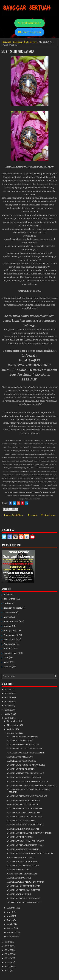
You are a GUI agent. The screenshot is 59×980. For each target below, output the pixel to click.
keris (6, 603)
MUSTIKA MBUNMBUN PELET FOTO (26, 765)
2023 (8, 702)
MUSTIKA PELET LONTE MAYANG (24, 808)
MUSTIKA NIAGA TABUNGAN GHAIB (25, 773)
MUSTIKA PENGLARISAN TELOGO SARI (27, 796)
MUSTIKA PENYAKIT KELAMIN (23, 745)
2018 (7, 942)
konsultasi (9, 612)
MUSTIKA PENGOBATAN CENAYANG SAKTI (29, 833)
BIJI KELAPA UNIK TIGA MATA (22, 804)
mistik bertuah (11, 621)
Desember (13, 721)
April (10, 924)
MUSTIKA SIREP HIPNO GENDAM (24, 777)
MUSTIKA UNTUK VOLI (19, 878)
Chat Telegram (29, 32)
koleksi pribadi (21, 42)
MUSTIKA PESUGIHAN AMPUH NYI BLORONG (30, 853)
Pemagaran (9, 631)
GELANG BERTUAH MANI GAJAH (24, 902)
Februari (12, 932)
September (13, 733)
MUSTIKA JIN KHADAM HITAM (23, 866)
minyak (7, 617)
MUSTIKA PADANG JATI (19, 870)
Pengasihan (9, 635)
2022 (8, 706)
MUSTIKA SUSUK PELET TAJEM (23, 886)
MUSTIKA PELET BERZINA (20, 769)
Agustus (12, 908)
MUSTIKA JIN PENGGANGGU (18, 51)
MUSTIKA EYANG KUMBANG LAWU (25, 825)
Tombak (7, 667)
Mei (9, 920)
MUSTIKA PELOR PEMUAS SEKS (23, 800)
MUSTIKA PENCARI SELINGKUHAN (25, 845)
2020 (8, 714)
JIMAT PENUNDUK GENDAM (22, 874)
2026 (8, 689)
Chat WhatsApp (29, 23)
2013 (7, 962)
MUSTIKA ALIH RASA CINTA (21, 821)
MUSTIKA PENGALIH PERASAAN (24, 898)
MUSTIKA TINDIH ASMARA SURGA (25, 817)
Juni (10, 916)
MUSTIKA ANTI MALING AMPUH (24, 813)
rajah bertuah (10, 653)
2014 (7, 958)
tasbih (7, 662)
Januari (11, 936)
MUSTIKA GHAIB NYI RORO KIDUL (24, 749)
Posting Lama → (49, 515)
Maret (11, 928)
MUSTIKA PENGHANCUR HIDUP (24, 890)
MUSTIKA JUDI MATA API (20, 741)
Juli (9, 912)
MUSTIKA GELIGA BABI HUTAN (23, 829)
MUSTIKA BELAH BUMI (19, 894)
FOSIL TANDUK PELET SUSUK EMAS (26, 753)
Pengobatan (9, 644)
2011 (7, 971)
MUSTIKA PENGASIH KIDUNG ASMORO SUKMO (31, 785)
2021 (7, 710)
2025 (8, 693)
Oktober (12, 729)
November (13, 725)
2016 (7, 950)
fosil (6, 594)
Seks (6, 658)
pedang (7, 626)
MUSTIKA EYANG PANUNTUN (22, 737)
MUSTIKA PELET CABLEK (20, 837)
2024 (7, 697)
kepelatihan (9, 599)
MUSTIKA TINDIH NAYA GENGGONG (25, 841)
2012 (7, 966)
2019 (7, 718)
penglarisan (10, 639)
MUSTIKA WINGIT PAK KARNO (23, 862)
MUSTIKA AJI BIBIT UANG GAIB (23, 849)
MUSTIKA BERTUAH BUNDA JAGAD (25, 882)
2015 (7, 954)
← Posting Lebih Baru (12, 515)
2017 (7, 946)
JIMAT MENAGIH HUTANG (20, 858)
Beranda (7, 42)
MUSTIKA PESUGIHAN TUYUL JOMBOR (27, 781)
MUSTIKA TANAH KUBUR (20, 757)
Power (33, 42)
